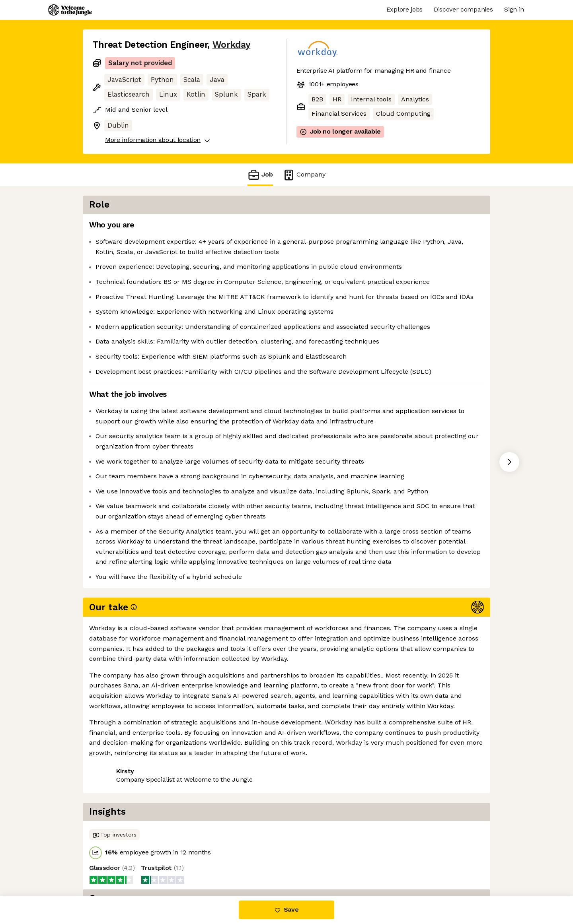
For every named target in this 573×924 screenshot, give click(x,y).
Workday (232, 45)
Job (260, 175)
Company (304, 175)
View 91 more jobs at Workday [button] (194, 862)
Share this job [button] (114, 862)
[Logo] (70, 10)
